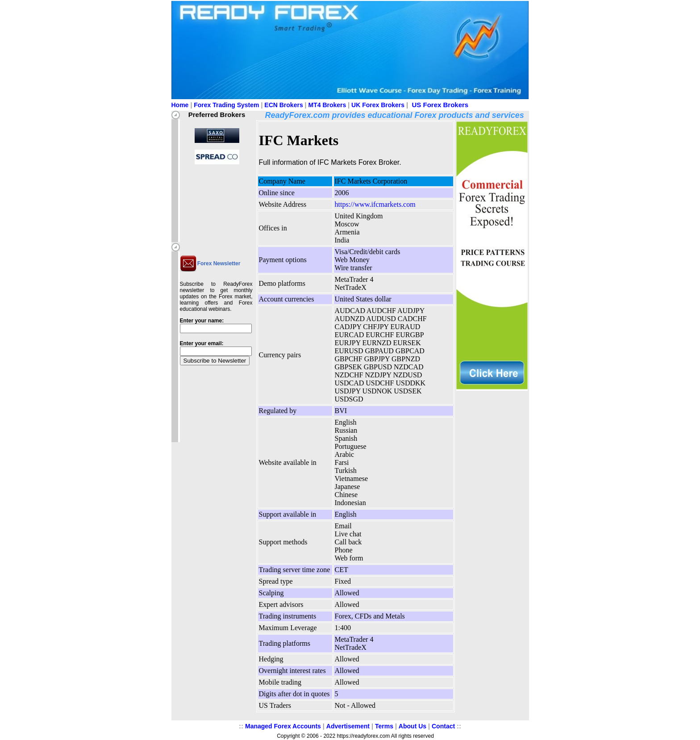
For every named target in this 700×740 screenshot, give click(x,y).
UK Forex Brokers (378, 105)
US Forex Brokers (440, 105)
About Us (412, 726)
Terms (384, 726)
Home (180, 105)
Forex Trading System (226, 105)
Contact (443, 726)
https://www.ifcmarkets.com (375, 204)
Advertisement (348, 726)
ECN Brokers (283, 105)
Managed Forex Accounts (283, 726)
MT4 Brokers (327, 105)
